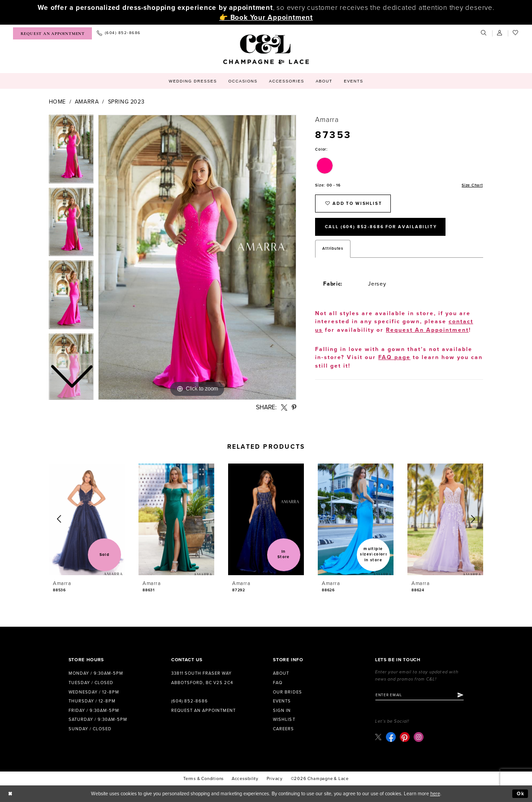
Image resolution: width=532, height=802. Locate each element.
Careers (283, 729)
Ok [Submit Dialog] (521, 794)
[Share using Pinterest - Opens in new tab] (294, 408)
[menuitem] (52, 33)
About (281, 673)
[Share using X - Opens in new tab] (284, 408)
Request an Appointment (203, 711)
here (435, 794)
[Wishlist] (516, 33)
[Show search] (484, 33)
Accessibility (245, 779)
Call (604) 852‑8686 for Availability (381, 227)
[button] (500, 33)
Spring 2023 (126, 102)
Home (58, 102)
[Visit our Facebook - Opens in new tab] (391, 737)
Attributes (333, 249)
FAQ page (394, 358)
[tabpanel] (197, 257)
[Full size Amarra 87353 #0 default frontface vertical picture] (197, 257)
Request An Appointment (427, 330)
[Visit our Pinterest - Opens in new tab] (405, 737)
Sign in (282, 711)
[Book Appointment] (52, 33)
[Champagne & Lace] (266, 49)
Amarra (87, 102)
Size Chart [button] (472, 185)
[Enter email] (420, 695)
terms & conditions (203, 779)
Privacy (275, 779)
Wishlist (284, 720)
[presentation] (87, 519)
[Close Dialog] (10, 794)
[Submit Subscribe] (460, 695)
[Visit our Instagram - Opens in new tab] (419, 737)
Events (282, 701)
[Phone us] (119, 33)
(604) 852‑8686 (190, 701)
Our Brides (287, 692)
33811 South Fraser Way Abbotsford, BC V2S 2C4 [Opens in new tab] (202, 678)
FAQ (278, 683)
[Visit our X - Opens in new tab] (378, 737)
